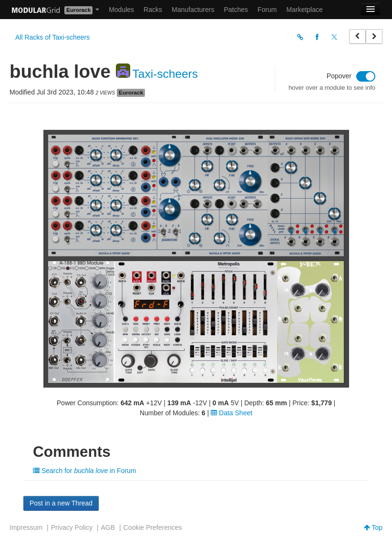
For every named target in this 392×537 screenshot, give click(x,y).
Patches (236, 10)
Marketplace (305, 10)
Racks (153, 10)
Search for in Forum (84, 471)
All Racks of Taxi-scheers (52, 37)
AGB (108, 527)
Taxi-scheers (165, 74)
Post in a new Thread (61, 503)
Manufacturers (193, 10)
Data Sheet (232, 413)
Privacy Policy (72, 527)
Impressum (26, 527)
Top (373, 527)
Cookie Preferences (153, 527)
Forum (267, 10)
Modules (121, 10)
